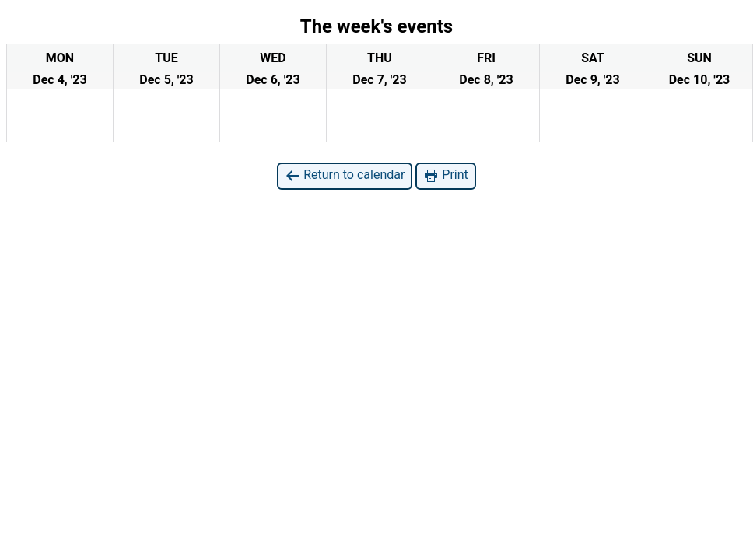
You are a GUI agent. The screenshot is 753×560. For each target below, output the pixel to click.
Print (445, 175)
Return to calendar (345, 175)
